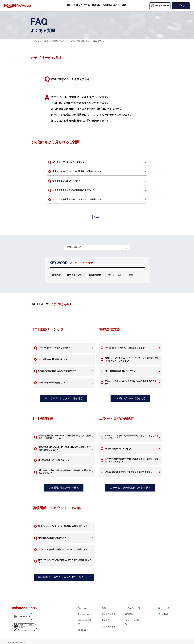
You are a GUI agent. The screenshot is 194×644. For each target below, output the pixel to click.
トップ (33, 41)
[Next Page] (98, 217)
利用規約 (82, 630)
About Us (82, 608)
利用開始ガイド (109, 627)
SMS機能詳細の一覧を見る (64, 488)
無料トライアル (109, 614)
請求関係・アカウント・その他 (63, 41)
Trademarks (83, 614)
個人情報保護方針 (85, 622)
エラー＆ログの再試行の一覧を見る (130, 488)
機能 (104, 608)
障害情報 (129, 614)
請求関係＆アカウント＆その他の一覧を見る (64, 577)
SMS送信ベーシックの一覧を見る (64, 399)
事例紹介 (106, 621)
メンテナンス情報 (132, 622)
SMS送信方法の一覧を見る (130, 399)
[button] (160, 6)
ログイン (181, 6)
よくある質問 (43, 41)
